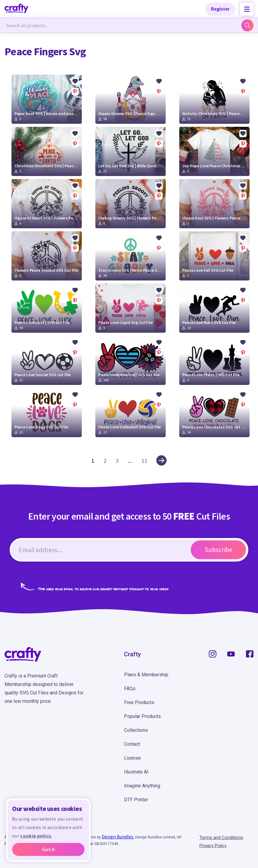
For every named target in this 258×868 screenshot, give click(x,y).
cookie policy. (36, 836)
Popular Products (142, 716)
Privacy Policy (213, 846)
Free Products (139, 702)
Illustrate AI (136, 772)
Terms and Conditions (221, 838)
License (132, 758)
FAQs (130, 689)
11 (144, 461)
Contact (132, 744)
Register (220, 9)
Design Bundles (118, 837)
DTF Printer (136, 800)
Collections (136, 730)
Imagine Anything (142, 786)
